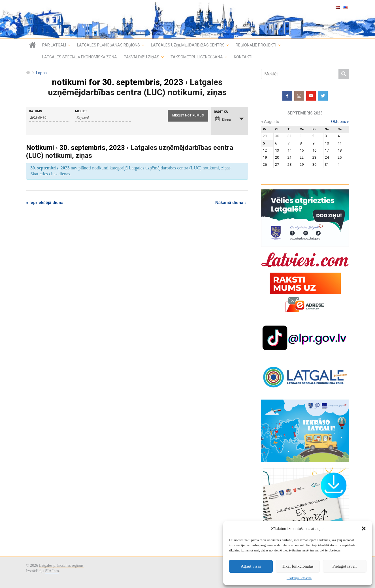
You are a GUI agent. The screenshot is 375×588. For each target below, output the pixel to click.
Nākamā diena (231, 203)
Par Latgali (54, 45)
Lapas (41, 73)
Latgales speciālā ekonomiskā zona (80, 57)
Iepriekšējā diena (45, 203)
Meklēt (81, 111)
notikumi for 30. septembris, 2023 (118, 82)
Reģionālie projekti (256, 45)
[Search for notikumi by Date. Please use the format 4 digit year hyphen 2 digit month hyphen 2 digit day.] (49, 118)
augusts (270, 122)
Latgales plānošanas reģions (108, 45)
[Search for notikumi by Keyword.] (103, 118)
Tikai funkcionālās (298, 566)
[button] (364, 528)
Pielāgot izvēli (344, 566)
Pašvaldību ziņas (142, 57)
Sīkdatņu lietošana (299, 578)
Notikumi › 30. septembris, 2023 (75, 148)
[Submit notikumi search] (188, 116)
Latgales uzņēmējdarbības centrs (188, 45)
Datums (36, 111)
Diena (223, 119)
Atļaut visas (251, 566)
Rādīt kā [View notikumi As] (221, 112)
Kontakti (243, 57)
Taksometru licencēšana (197, 57)
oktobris (340, 122)
